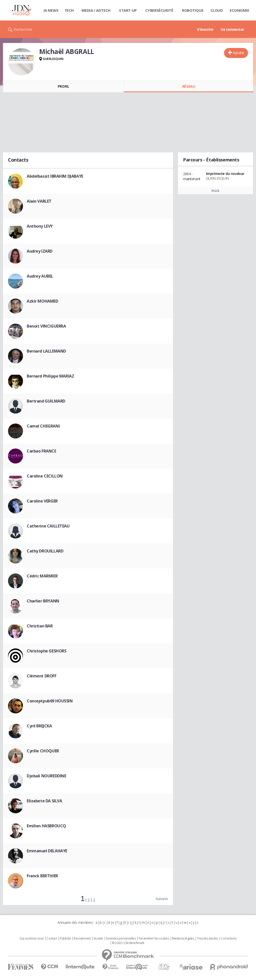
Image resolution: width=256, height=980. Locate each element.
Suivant (161, 899)
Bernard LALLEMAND (46, 351)
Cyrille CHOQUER (43, 751)
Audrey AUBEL (40, 276)
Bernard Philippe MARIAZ (50, 376)
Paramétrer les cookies (154, 939)
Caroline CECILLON (45, 476)
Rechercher (23, 29)
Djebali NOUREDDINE (46, 776)
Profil (63, 86)
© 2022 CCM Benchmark (128, 943)
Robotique (193, 10)
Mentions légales (183, 939)
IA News (51, 10)
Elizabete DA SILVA (44, 801)
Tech (69, 10)
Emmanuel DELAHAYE (47, 851)
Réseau (188, 86)
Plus (215, 191)
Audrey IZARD (40, 251)
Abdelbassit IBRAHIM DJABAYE (55, 176)
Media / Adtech (96, 10)
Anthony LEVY (40, 226)
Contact (52, 939)
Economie (239, 10)
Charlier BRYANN (43, 601)
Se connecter (232, 29)
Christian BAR (40, 626)
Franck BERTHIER (42, 876)
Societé (98, 939)
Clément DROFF (42, 676)
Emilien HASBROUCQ (46, 826)
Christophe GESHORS (46, 651)
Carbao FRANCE (41, 451)
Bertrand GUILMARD (46, 401)
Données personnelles (121, 939)
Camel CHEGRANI (43, 426)
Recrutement (82, 939)
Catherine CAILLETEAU (48, 526)
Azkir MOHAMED (42, 301)
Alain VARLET (39, 201)
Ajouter (239, 53)
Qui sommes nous (32, 939)
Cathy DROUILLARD (45, 551)
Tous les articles (207, 939)
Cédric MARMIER (42, 576)
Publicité (65, 939)
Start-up (128, 10)
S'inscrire (205, 29)
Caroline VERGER (42, 501)
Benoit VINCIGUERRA (46, 326)
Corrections (228, 939)
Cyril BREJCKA (39, 726)
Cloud (217, 10)
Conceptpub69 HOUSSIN (50, 701)
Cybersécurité (159, 10)
